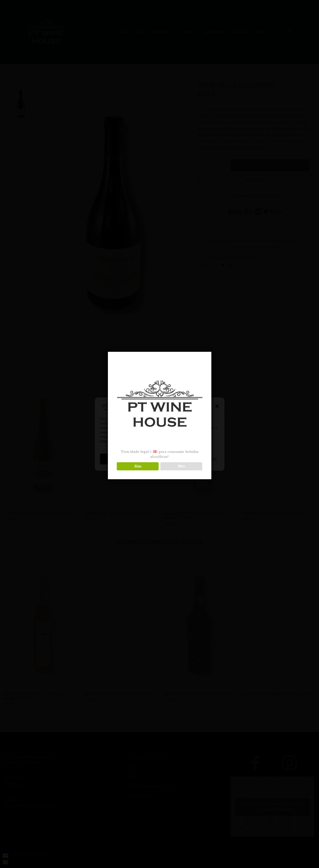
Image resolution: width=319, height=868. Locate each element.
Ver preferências (200, 459)
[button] (217, 406)
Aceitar (119, 459)
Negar (159, 459)
